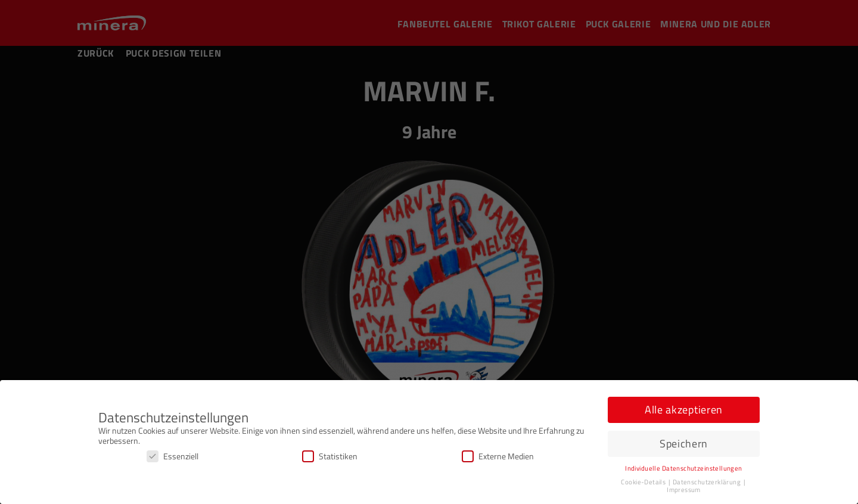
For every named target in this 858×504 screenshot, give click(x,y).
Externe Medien (498, 456)
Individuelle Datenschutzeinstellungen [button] (684, 468)
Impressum (684, 490)
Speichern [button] (684, 444)
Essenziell (172, 456)
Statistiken (330, 456)
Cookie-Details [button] (644, 482)
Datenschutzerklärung (708, 482)
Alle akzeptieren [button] (684, 410)
